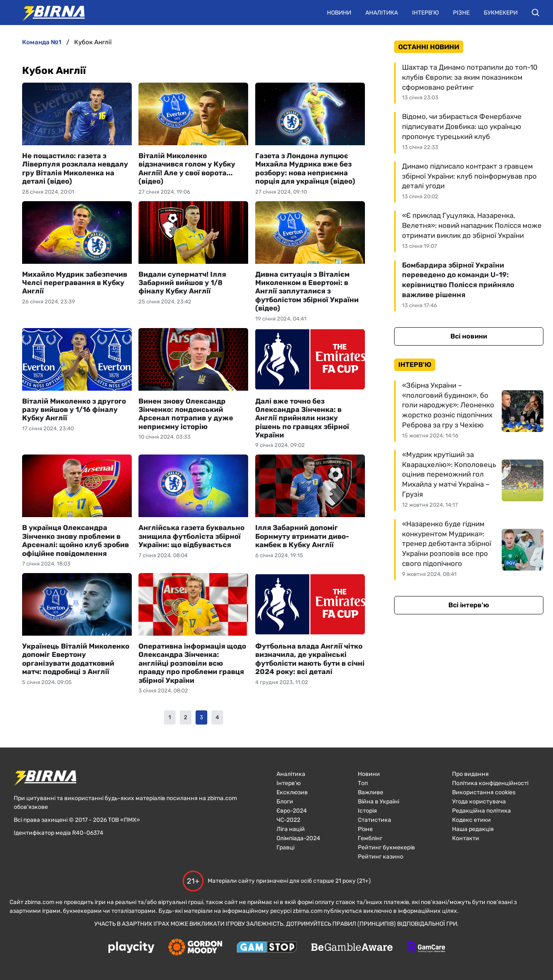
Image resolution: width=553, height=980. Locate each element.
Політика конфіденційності (490, 783)
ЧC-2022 (288, 820)
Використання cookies (484, 792)
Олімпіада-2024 (298, 838)
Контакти (466, 838)
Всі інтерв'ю (469, 605)
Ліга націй (291, 829)
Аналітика (382, 13)
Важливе (371, 792)
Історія (367, 811)
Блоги (285, 802)
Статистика (375, 820)
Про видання (470, 774)
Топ (363, 783)
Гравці (285, 847)
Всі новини (469, 336)
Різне (461, 13)
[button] (535, 13)
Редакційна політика (481, 811)
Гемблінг (370, 838)
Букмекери (501, 13)
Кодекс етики (471, 820)
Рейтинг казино (381, 857)
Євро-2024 (292, 811)
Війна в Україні (378, 802)
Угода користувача (479, 802)
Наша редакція (473, 829)
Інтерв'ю (425, 13)
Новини (339, 13)
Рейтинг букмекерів (386, 847)
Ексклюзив (292, 792)
